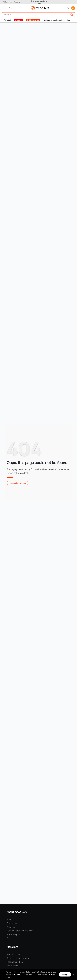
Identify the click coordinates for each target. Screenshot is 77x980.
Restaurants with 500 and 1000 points (57, 20)
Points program (13, 934)
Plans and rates (14, 954)
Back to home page (18, 483)
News (9, 919)
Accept (65, 974)
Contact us (12, 923)
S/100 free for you (33, 20)
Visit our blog (12, 966)
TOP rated (7, 20)
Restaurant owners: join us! (19, 958)
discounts (19, 20)
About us (11, 927)
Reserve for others (15, 962)
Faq (8, 938)
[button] (12, 2)
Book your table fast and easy (20, 931)
